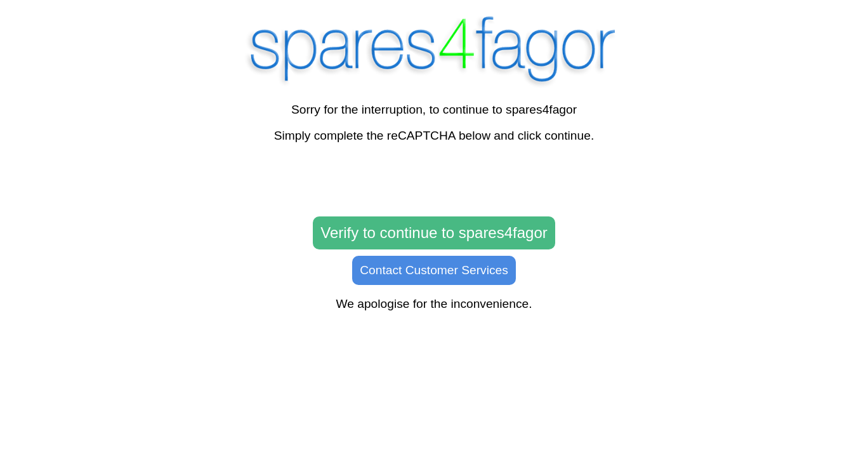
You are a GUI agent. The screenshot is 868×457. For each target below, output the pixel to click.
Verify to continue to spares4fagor (434, 233)
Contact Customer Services (434, 270)
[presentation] (434, 180)
